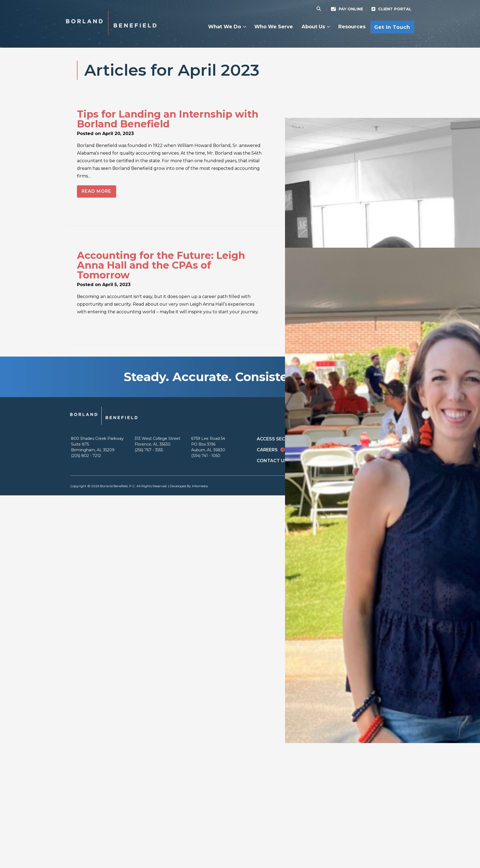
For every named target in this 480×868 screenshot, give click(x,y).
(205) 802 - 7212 (86, 456)
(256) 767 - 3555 (149, 450)
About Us (313, 27)
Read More (96, 191)
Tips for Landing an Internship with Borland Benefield (168, 119)
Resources (352, 27)
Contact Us (272, 461)
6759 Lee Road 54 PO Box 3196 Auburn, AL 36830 (208, 444)
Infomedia (200, 486)
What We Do (224, 27)
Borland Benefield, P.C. (118, 486)
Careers (267, 450)
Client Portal (395, 9)
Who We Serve (274, 27)
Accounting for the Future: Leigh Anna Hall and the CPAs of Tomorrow (161, 265)
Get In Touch (392, 27)
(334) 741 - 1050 (206, 456)
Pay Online (351, 9)
